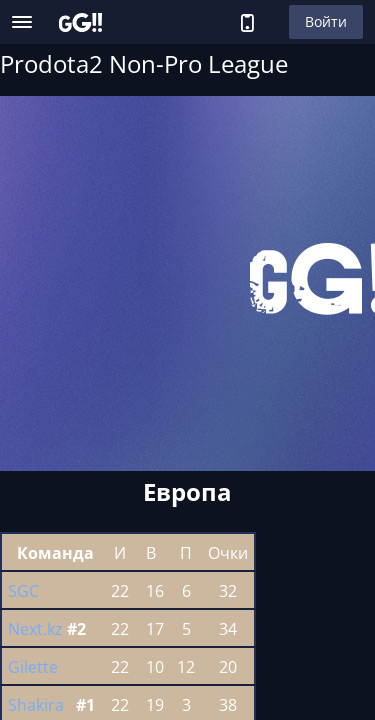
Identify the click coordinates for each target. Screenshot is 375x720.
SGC (23, 591)
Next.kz (35, 629)
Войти (326, 21)
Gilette (33, 667)
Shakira (36, 705)
